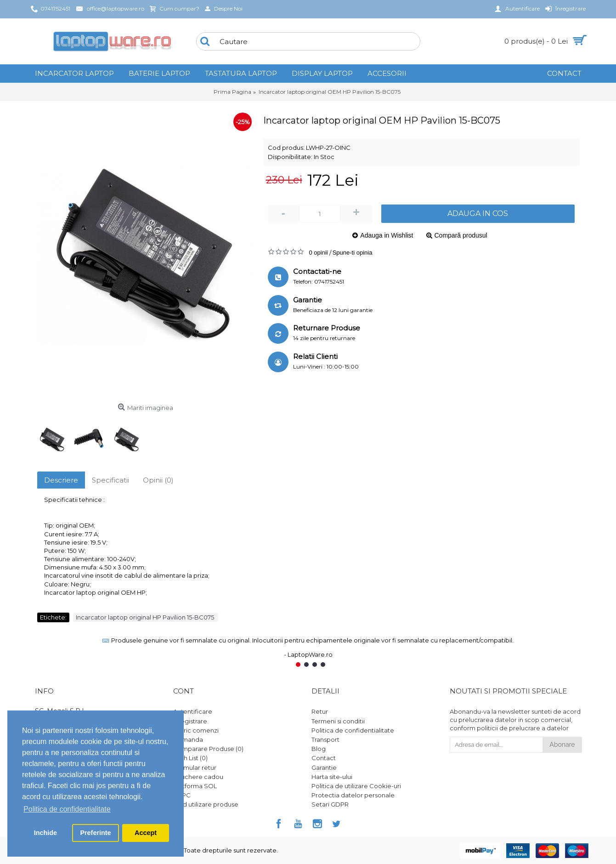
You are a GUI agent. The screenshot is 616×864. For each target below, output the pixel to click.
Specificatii (110, 480)
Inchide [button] (45, 833)
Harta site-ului (332, 777)
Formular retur (195, 767)
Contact (324, 758)
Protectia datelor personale (353, 795)
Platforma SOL (195, 786)
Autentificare (193, 711)
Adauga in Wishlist (387, 235)
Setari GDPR (330, 804)
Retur (320, 711)
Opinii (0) (158, 480)
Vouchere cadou (198, 777)
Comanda (188, 739)
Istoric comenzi (196, 730)
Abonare (562, 745)
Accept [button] (146, 833)
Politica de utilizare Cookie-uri (356, 786)
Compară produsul (461, 235)
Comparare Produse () (208, 749)
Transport (325, 739)
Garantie (324, 767)
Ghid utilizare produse (206, 804)
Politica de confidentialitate (353, 730)
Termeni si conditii (338, 721)
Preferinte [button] (95, 833)
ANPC (182, 795)
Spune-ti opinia (353, 253)
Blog (319, 749)
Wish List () (190, 758)
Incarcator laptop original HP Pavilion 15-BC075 (146, 617)
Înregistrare (190, 721)
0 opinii (319, 253)
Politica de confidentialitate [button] (67, 809)
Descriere (61, 480)
